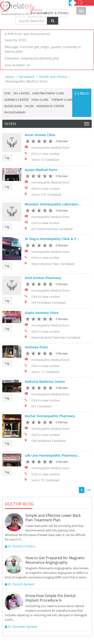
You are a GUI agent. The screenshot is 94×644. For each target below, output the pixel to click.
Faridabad (36, 13)
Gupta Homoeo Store (42, 313)
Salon (29, 106)
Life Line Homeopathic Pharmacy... (52, 455)
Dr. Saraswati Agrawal (21, 626)
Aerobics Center (16, 100)
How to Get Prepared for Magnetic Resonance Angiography (55, 560)
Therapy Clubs (62, 100)
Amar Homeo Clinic (40, 135)
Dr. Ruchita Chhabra (20, 546)
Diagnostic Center (50, 106)
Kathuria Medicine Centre (45, 381)
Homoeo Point (36, 347)
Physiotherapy (15, 112)
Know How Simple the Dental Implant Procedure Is (50, 598)
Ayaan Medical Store (41, 170)
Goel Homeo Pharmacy (43, 278)
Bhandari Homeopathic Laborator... (53, 204)
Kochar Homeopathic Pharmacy (50, 416)
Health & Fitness (55, 13)
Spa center (21, 93)
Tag (7, 158)
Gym (7, 93)
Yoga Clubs (40, 100)
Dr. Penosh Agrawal (19, 584)
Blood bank (13, 106)
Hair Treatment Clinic (48, 93)
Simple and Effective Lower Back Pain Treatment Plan (53, 518)
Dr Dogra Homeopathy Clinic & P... (52, 239)
